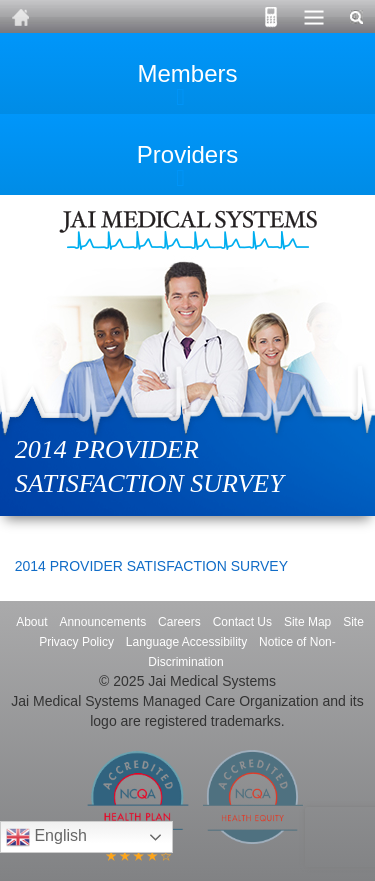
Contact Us (242, 622)
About (31, 622)
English (46, 837)
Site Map (307, 622)
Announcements (102, 622)
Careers (179, 622)
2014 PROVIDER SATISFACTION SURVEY (151, 566)
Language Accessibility (186, 642)
